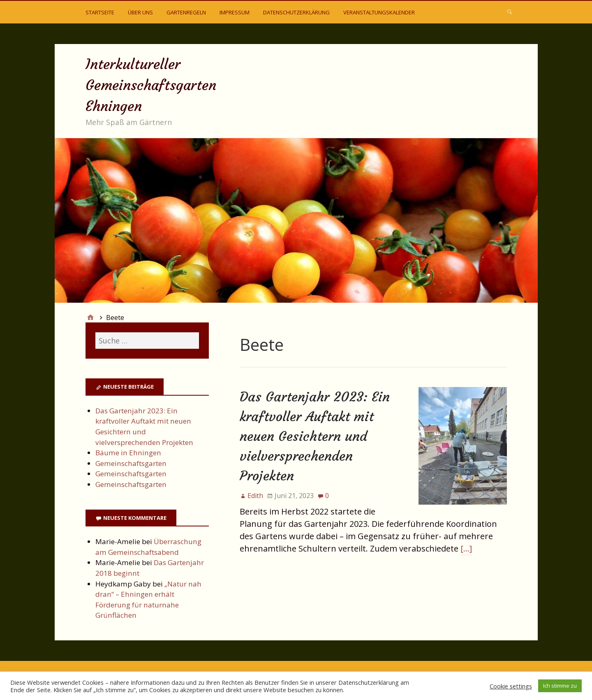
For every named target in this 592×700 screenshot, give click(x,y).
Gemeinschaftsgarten (131, 463)
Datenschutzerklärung (296, 12)
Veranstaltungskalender (379, 12)
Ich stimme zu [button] (560, 686)
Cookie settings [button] (511, 686)
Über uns (140, 12)
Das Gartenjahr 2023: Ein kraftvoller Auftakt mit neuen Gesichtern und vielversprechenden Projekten (315, 436)
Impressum (235, 12)
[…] (466, 548)
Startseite (100, 12)
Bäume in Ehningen (128, 453)
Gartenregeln (186, 12)
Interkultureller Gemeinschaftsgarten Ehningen (151, 85)
